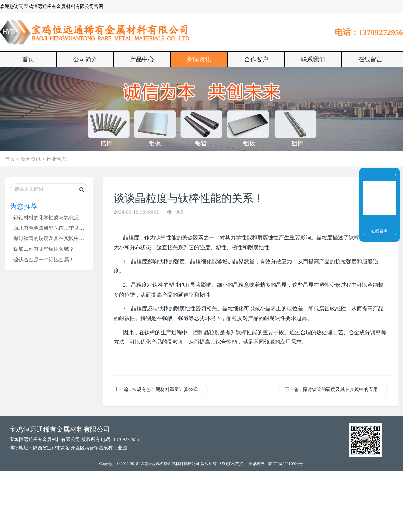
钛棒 (161, 238)
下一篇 (334, 389)
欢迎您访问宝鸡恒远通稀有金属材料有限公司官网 (52, 7)
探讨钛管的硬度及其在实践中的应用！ (56, 238)
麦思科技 (256, 464)
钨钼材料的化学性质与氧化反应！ (51, 217)
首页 (28, 59)
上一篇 (158, 389)
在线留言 (370, 59)
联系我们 (313, 59)
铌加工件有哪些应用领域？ (44, 249)
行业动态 (56, 159)
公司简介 (85, 59)
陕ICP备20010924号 (286, 464)
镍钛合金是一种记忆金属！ (44, 259)
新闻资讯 (199, 59)
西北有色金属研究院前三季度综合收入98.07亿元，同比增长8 (81, 228)
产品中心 (142, 59)
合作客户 (256, 59)
